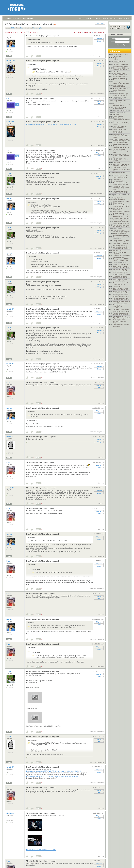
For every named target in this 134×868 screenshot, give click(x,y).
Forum (14, 18)
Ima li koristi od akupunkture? (118, 209)
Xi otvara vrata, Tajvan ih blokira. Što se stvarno (120, 89)
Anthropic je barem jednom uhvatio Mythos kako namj (121, 184)
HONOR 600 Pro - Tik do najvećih (121, 160)
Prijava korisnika (116, 34)
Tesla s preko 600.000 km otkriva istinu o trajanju (121, 69)
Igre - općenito (28, 18)
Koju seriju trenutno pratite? (121, 111)
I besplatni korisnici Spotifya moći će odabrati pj (121, 256)
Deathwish (10, 122)
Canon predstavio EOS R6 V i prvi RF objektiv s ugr (121, 260)
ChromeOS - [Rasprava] (120, 264)
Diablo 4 (116, 71)
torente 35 (10, 309)
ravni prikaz (87, 32)
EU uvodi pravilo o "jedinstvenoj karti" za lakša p (121, 119)
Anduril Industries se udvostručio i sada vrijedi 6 (121, 200)
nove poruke (114, 18)
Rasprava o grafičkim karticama (119, 62)
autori (121, 18)
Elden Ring (116, 286)
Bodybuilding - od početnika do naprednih (121, 238)
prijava (81, 18)
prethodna (9, 32)
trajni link (93, 56)
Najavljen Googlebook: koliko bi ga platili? (120, 127)
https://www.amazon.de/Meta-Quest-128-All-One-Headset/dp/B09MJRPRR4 (51, 124)
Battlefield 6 (117, 162)
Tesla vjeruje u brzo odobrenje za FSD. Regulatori (119, 306)
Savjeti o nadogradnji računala (119, 59)
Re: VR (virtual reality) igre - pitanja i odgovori (42, 36)
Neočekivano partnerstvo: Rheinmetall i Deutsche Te (121, 299)
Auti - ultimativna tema (120, 112)
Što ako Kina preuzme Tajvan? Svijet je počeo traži (121, 317)
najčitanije (105, 18)
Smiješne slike (117, 228)
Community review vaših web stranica (120, 55)
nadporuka (100, 56)
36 (30, 32)
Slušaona (116, 92)
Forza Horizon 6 (118, 116)
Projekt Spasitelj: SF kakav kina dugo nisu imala (121, 241)
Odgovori (99, 39)
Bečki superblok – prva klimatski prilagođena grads (121, 231)
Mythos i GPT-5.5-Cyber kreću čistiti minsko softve (121, 292)
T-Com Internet (118, 203)
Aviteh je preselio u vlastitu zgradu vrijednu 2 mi (121, 284)
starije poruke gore (100, 32)
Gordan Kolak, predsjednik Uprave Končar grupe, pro (121, 222)
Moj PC (9, 56)
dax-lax (9, 36)
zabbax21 (10, 437)
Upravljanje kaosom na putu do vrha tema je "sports (121, 219)
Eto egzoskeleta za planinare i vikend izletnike (121, 147)
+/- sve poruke (77, 32)
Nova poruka (100, 24)
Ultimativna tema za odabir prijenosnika (121, 325)
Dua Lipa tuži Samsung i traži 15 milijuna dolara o (120, 143)
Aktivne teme (115, 51)
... (19, 32)
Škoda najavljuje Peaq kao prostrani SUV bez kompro (121, 206)
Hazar (9, 383)
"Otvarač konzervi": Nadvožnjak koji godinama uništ (121, 188)
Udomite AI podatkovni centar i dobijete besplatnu (121, 248)
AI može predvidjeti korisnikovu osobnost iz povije (120, 321)
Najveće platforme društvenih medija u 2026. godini (121, 136)
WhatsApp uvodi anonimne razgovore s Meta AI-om (121, 165)
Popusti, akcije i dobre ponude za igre (120, 173)
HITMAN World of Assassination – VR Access (41, 850)
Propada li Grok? (118, 250)
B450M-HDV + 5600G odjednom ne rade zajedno (121, 234)
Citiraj (99, 41)
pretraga (126, 18)
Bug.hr (7, 18)
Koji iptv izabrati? (118, 181)
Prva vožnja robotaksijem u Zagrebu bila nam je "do (121, 277)
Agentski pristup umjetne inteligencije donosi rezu (120, 314)
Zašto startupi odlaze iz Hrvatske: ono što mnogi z (121, 267)
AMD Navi (116, 114)
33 (22, 32)
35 (27, 32)
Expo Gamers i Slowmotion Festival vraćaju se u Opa (121, 216)
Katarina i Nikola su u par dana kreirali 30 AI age (121, 94)
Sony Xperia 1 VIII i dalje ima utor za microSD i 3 (120, 244)
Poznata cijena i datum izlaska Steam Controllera (121, 83)
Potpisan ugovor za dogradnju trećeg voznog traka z (121, 151)
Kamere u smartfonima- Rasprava (120, 253)
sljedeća (35, 32)
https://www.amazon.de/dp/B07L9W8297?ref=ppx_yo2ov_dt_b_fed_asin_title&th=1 (54, 771)
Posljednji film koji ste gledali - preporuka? (120, 98)
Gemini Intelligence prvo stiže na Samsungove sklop (121, 140)
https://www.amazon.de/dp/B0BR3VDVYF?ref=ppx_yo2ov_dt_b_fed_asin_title (52, 776)
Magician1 (10, 813)
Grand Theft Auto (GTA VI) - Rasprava (121, 124)
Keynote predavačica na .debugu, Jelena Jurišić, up (121, 296)
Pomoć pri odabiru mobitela (121, 80)
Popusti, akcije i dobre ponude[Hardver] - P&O (120, 74)
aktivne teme (97, 18)
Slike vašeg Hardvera (120, 262)
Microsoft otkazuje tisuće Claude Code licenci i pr (120, 77)
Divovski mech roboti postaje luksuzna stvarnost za (121, 156)
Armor (9, 173)
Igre (20, 18)
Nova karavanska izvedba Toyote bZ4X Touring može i (121, 226)
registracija (88, 18)
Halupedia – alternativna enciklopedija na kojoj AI (120, 65)
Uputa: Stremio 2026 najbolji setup (119, 101)
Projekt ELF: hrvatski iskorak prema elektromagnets (119, 131)
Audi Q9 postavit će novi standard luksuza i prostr (120, 192)
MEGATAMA (11, 61)
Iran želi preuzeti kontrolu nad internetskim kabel (121, 270)
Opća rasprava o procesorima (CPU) (119, 86)
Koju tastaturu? (118, 179)
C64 (8, 99)
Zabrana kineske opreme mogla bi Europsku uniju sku (122, 274)
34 (25, 32)
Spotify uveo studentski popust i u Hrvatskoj (120, 280)
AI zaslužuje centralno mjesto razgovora (120, 108)
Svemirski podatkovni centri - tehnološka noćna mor (121, 302)
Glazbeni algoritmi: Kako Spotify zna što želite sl (120, 177)
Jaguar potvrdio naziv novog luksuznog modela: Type (122, 105)
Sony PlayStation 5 (119, 198)
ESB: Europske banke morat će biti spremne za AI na (121, 169)
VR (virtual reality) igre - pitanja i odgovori (41, 99)
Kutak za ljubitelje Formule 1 (121, 195)
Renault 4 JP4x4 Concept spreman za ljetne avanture (121, 310)
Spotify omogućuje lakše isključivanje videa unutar (121, 289)
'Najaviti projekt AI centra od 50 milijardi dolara (121, 212)
